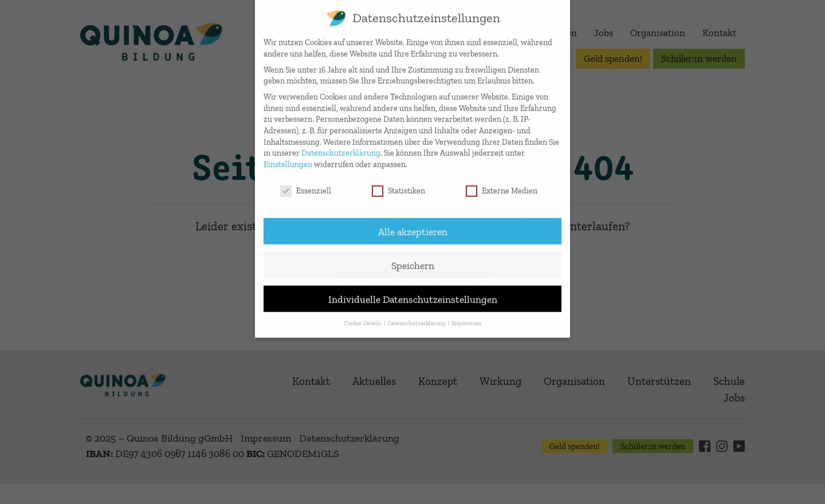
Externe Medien (502, 183)
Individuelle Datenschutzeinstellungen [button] (413, 291)
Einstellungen (288, 157)
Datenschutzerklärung (341, 145)
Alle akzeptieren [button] (413, 223)
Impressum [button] (466, 315)
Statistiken (398, 183)
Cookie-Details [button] (363, 315)
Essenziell (306, 183)
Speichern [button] (413, 257)
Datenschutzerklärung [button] (417, 315)
